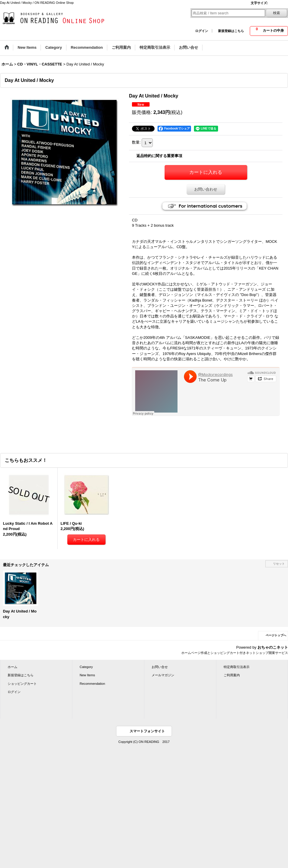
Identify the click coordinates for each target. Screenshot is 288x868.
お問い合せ (160, 667)
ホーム (12, 667)
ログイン (202, 31)
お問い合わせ (206, 189)
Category (86, 667)
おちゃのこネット (273, 647)
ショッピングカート (22, 684)
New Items (87, 675)
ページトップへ (276, 635)
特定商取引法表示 (237, 667)
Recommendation (92, 684)
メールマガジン (163, 675)
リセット (279, 564)
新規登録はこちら (231, 31)
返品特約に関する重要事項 (159, 156)
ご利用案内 (232, 675)
